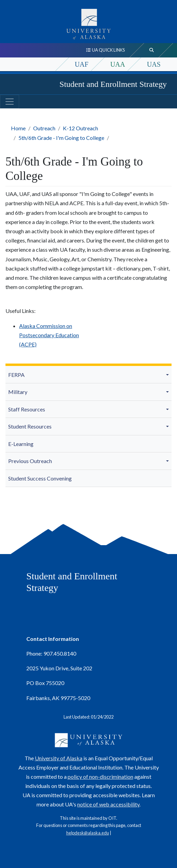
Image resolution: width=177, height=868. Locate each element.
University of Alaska (59, 758)
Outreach (44, 128)
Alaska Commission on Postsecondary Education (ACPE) (49, 335)
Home (18, 128)
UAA (118, 64)
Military (18, 392)
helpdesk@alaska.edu (88, 833)
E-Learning (21, 444)
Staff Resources (27, 409)
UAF (82, 64)
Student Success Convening (40, 478)
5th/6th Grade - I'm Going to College (61, 138)
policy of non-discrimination (100, 777)
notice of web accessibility (108, 804)
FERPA (16, 375)
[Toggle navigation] (10, 102)
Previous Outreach (30, 461)
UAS (154, 64)
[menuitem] (88, 375)
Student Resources (30, 426)
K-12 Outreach (80, 128)
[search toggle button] (152, 50)
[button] (168, 374)
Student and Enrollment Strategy (113, 84)
